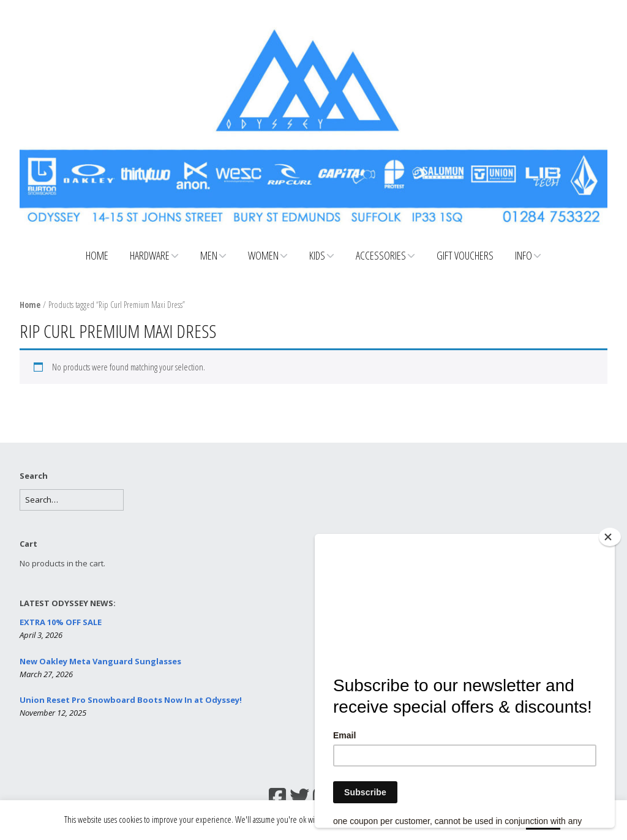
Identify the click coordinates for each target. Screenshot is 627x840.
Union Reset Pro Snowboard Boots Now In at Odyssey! (131, 700)
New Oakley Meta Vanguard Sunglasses (100, 661)
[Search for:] (72, 500)
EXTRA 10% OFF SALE (61, 622)
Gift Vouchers (465, 255)
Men (209, 255)
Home (97, 255)
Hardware (150, 255)
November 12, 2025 (53, 713)
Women (263, 255)
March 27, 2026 (46, 674)
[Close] (610, 537)
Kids (317, 255)
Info (524, 255)
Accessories (381, 255)
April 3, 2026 (41, 635)
